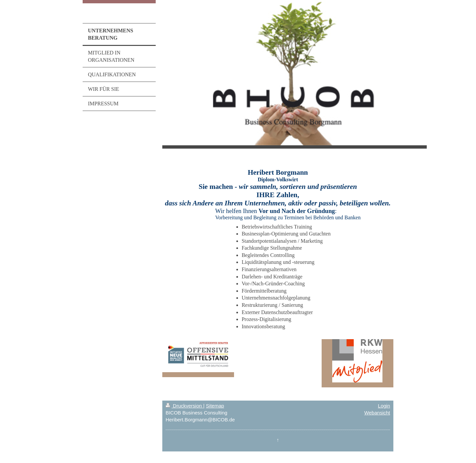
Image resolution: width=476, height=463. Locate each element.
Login (384, 406)
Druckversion (184, 406)
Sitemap (215, 406)
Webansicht (377, 413)
